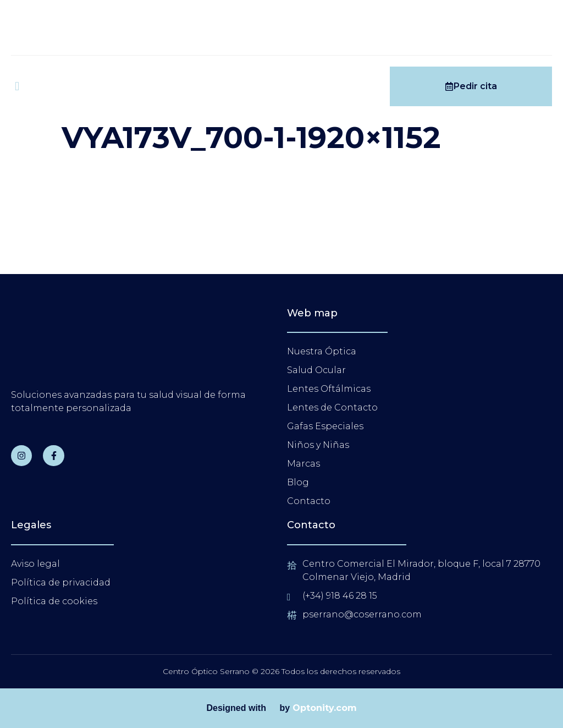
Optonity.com (325, 708)
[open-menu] (17, 86)
